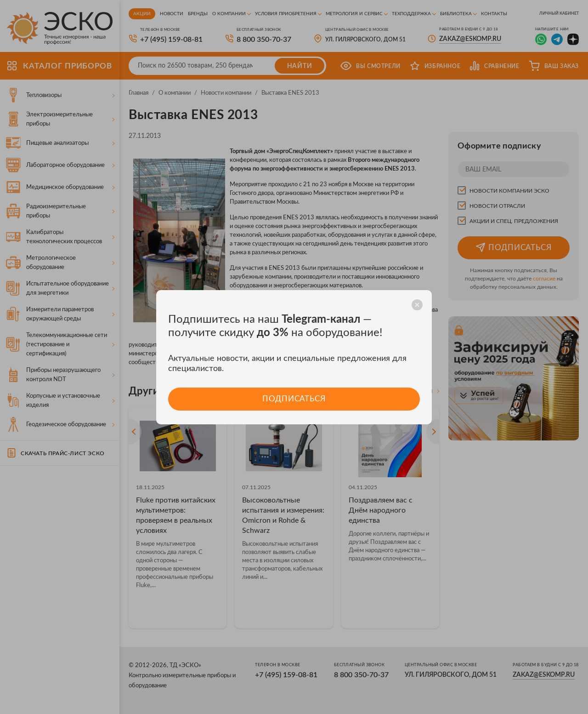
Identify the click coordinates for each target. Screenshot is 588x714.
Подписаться (294, 399)
